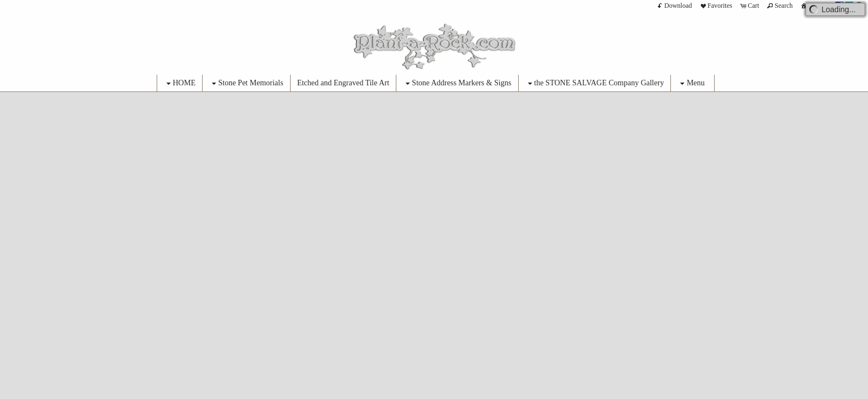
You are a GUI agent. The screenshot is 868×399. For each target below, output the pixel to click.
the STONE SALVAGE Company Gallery (595, 83)
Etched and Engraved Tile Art (343, 83)
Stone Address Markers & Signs (457, 83)
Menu (691, 83)
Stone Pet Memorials (246, 83)
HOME (180, 83)
